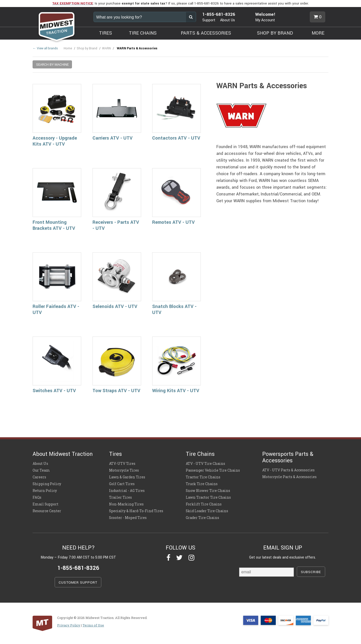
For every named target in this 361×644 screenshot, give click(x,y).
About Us (228, 20)
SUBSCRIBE (311, 572)
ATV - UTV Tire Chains (205, 464)
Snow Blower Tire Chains (208, 491)
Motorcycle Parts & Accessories (289, 477)
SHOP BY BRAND (275, 33)
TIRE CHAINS (143, 33)
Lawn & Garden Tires (127, 477)
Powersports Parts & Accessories (288, 457)
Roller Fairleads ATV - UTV (56, 310)
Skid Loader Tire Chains (207, 511)
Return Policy (45, 491)
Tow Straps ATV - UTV (116, 391)
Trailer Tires (120, 497)
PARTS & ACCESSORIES (206, 33)
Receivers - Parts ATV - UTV (116, 225)
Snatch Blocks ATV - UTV (174, 310)
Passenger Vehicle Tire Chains (213, 470)
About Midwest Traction (63, 454)
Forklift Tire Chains (204, 504)
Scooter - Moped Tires (128, 518)
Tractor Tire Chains (203, 477)
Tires (115, 454)
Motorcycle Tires (124, 470)
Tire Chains (200, 454)
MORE (318, 33)
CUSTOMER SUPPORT (78, 582)
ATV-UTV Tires (122, 464)
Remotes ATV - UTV (173, 222)
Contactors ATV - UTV (176, 138)
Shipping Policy (47, 484)
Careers (39, 477)
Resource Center (47, 511)
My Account (265, 20)
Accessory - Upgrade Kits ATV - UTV (55, 141)
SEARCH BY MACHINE (52, 65)
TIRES (106, 33)
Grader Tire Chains (202, 518)
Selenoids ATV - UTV (115, 306)
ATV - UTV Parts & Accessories (288, 470)
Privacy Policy (69, 625)
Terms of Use (93, 625)
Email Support (46, 504)
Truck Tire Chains (202, 484)
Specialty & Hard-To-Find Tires (136, 511)
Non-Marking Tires (126, 504)
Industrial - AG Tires (127, 491)
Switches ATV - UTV (54, 391)
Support (209, 20)
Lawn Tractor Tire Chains (208, 497)
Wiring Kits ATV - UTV (176, 391)
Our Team (41, 470)
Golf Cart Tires (122, 484)
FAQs (37, 497)
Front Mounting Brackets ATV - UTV (54, 225)
